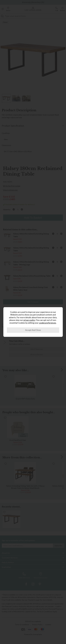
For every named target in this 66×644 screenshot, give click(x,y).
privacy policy (29, 320)
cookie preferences (47, 323)
